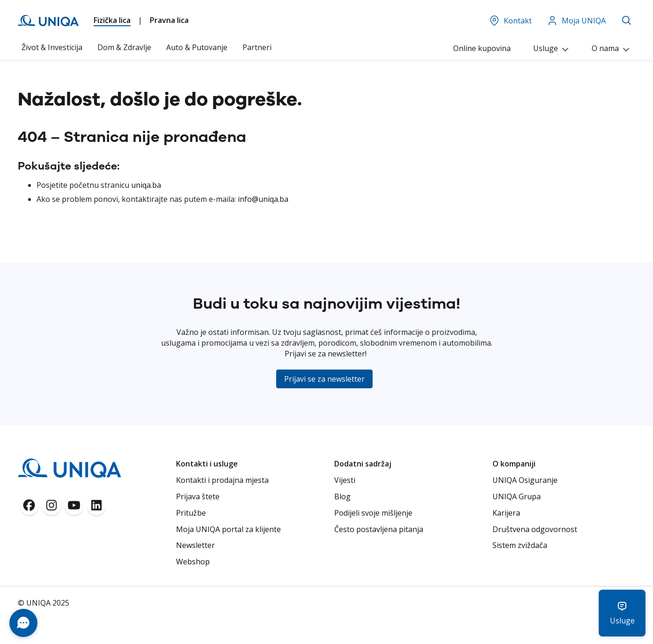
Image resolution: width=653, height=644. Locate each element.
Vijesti (345, 480)
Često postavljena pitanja (379, 529)
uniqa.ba (146, 185)
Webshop (193, 562)
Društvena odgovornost (535, 529)
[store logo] (48, 21)
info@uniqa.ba (263, 199)
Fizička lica (112, 20)
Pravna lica (169, 20)
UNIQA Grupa (517, 496)
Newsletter (195, 545)
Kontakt (510, 21)
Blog (342, 496)
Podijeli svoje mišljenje (373, 513)
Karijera (506, 513)
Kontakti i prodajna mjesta (222, 480)
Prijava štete (198, 496)
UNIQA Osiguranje (525, 480)
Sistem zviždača (520, 545)
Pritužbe (191, 513)
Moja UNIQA (576, 21)
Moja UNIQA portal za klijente (228, 529)
